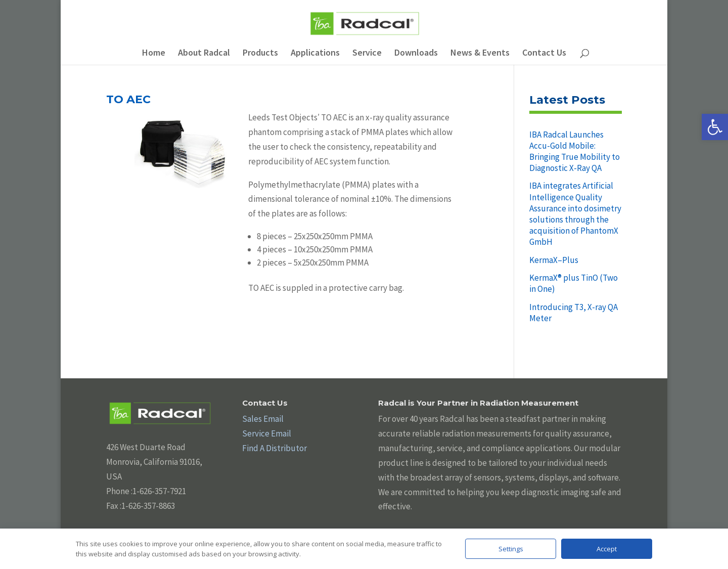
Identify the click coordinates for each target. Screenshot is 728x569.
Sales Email (263, 419)
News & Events (480, 54)
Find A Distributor (275, 448)
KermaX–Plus (554, 260)
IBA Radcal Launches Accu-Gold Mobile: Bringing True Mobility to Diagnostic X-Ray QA (575, 151)
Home (154, 54)
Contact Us (544, 54)
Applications (315, 54)
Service (367, 54)
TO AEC (128, 99)
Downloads (416, 54)
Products (260, 54)
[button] (715, 127)
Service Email (267, 433)
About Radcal (204, 54)
